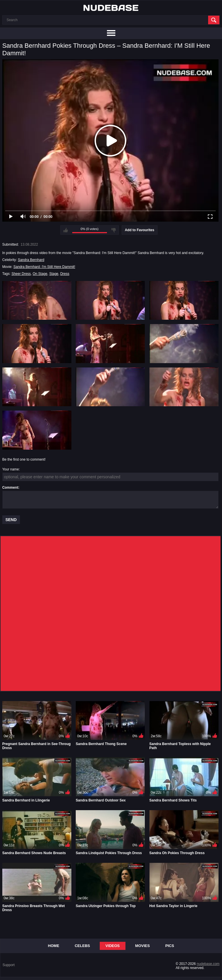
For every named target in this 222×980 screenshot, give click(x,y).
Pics (170, 946)
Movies (143, 946)
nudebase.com (208, 964)
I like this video (66, 230)
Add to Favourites (140, 230)
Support (9, 965)
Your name (11, 469)
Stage (54, 274)
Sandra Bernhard (31, 260)
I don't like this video (114, 230)
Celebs (82, 946)
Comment (10, 488)
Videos (113, 946)
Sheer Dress (21, 274)
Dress (65, 274)
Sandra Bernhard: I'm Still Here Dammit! (44, 267)
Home (54, 946)
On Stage (40, 274)
